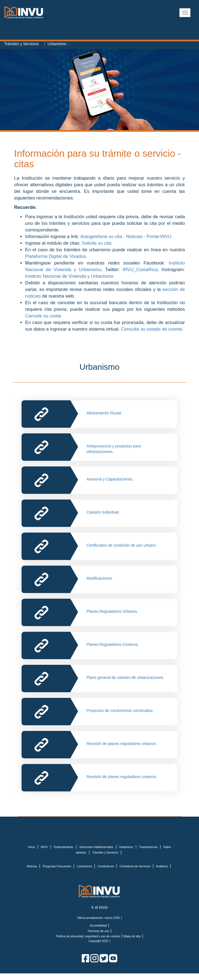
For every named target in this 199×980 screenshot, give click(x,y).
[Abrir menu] (185, 13)
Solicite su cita (96, 243)
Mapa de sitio (132, 936)
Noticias (32, 866)
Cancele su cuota (44, 316)
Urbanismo (57, 44)
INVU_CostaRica (140, 270)
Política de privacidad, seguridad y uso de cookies (88, 936)
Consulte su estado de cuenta (152, 329)
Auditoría (162, 866)
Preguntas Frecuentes (57, 866)
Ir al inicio (99, 907)
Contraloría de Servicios (135, 866)
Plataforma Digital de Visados (55, 256)
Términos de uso (98, 931)
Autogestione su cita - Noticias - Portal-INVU (126, 237)
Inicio (32, 847)
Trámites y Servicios (22, 44)
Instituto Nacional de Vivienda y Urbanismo (69, 276)
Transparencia (148, 847)
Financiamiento (63, 847)
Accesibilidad (98, 925)
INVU (44, 847)
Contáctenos (106, 866)
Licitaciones (85, 866)
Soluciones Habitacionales (96, 847)
